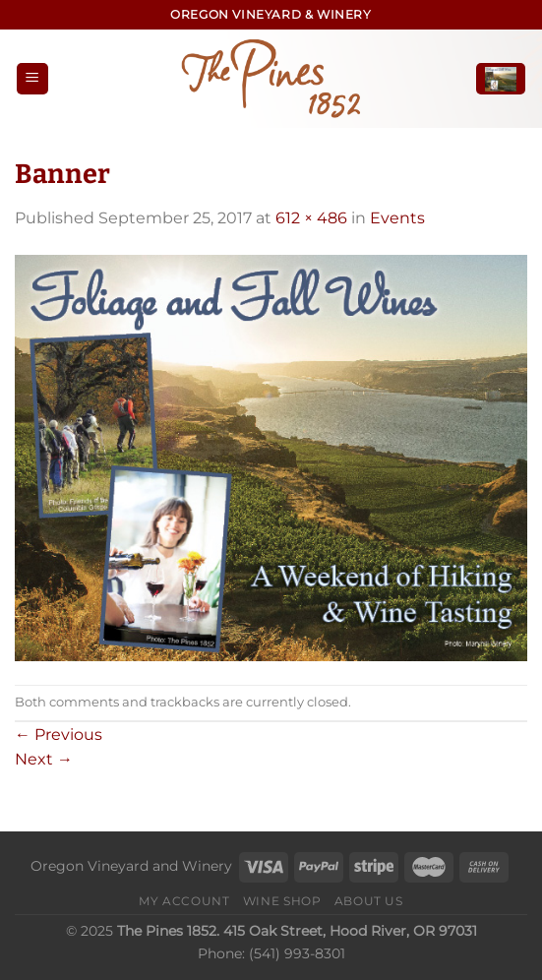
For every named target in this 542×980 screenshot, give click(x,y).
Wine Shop (282, 901)
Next (44, 759)
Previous (59, 735)
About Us (369, 901)
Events (397, 218)
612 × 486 (311, 218)
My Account (184, 901)
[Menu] (32, 79)
